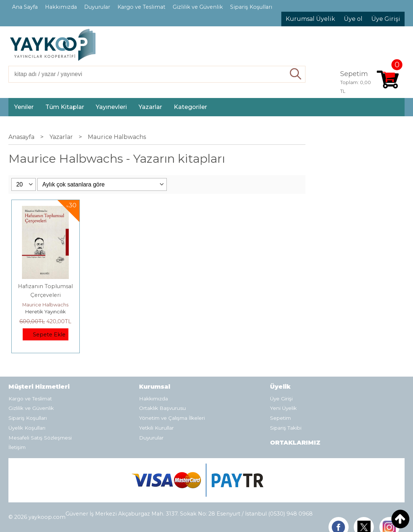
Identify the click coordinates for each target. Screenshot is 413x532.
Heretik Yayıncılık (46, 312)
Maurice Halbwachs (45, 305)
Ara (296, 74)
